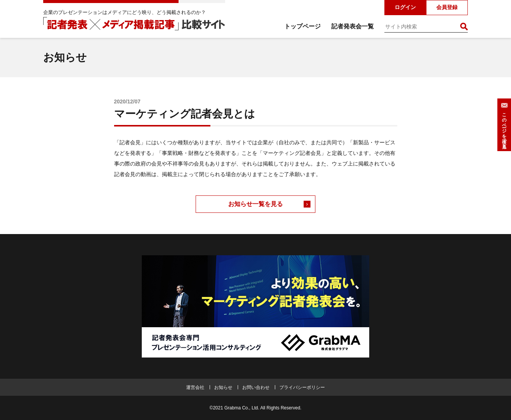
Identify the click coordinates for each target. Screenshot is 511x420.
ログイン (405, 7)
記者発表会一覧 (353, 26)
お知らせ (223, 387)
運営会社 (195, 387)
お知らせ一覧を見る (255, 204)
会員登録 (447, 7)
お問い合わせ (256, 387)
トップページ (303, 26)
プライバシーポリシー (302, 387)
